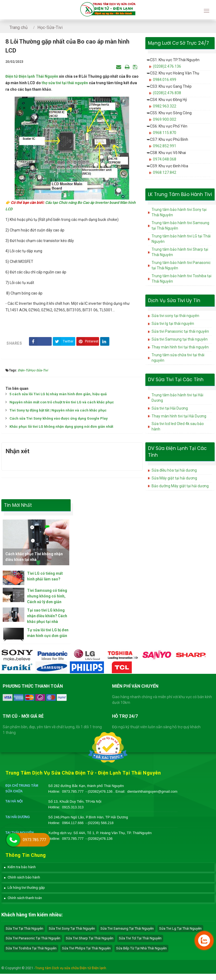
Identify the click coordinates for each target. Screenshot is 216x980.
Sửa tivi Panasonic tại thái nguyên (180, 331)
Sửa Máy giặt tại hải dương (174, 478)
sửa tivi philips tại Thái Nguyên (86, 948)
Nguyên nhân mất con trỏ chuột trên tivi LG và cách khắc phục (62, 402)
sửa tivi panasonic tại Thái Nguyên (33, 938)
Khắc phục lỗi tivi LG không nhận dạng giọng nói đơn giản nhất (61, 427)
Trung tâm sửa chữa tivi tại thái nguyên (178, 358)
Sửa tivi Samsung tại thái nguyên (180, 339)
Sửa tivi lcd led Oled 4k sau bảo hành (178, 426)
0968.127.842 (165, 172)
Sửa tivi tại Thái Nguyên (24, 928)
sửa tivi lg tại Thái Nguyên (180, 928)
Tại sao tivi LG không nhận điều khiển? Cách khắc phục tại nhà (47, 616)
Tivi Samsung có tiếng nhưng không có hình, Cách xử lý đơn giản (47, 596)
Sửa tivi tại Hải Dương (170, 408)
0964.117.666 (73, 823)
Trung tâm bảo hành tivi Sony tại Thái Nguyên (179, 212)
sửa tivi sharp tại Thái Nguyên (90, 938)
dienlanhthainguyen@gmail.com (152, 791)
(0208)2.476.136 (167, 66)
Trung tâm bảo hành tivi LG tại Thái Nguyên (181, 239)
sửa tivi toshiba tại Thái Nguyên (31, 948)
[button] (20, 867)
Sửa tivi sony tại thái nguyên (175, 316)
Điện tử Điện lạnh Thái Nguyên (32, 76)
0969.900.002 (165, 119)
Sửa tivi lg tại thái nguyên (173, 324)
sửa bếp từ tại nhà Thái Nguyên (141, 948)
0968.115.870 (165, 133)
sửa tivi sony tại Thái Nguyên (72, 928)
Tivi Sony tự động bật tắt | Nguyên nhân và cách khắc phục (58, 410)
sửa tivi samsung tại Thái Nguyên (127, 928)
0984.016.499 (165, 80)
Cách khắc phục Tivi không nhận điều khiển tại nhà (34, 557)
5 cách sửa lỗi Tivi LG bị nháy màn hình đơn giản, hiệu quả (58, 394)
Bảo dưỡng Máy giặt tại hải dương (180, 486)
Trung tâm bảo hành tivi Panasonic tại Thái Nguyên (181, 265)
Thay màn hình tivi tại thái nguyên (180, 347)
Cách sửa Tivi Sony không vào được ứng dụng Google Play (59, 418)
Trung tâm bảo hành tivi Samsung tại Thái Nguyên (180, 226)
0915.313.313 (73, 807)
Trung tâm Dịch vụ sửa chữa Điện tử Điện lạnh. (71, 968)
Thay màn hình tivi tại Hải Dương (179, 416)
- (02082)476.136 (99, 791)
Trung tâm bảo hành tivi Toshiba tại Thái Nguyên (181, 279)
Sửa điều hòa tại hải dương (174, 470)
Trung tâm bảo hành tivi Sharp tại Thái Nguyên (180, 252)
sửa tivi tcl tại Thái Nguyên (140, 938)
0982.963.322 (165, 106)
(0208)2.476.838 (167, 93)
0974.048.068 (165, 159)
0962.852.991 (165, 146)
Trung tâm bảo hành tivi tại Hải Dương (177, 398)
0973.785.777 (73, 791)
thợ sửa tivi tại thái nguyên (65, 83)
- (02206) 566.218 (99, 823)
